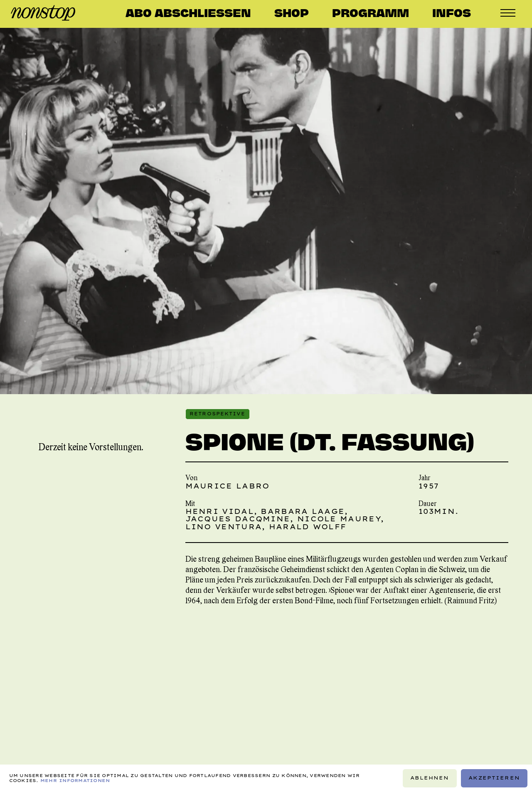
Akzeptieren (494, 778)
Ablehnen (430, 778)
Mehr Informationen (75, 781)
